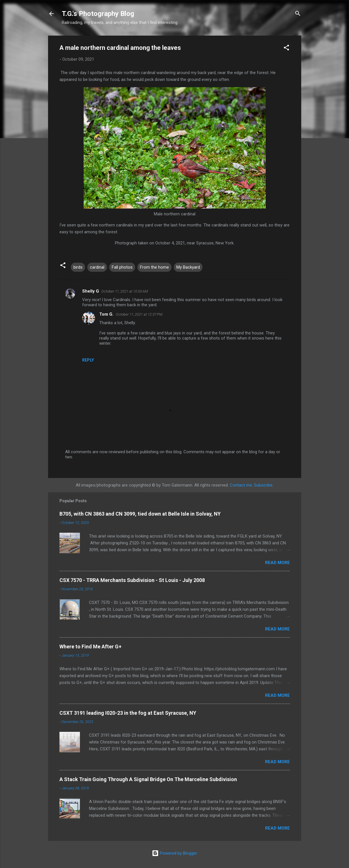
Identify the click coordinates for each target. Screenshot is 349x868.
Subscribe (263, 485)
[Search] (298, 14)
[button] (286, 49)
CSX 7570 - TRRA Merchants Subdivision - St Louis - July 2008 (132, 580)
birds (78, 267)
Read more (277, 563)
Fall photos (122, 267)
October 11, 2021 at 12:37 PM (139, 314)
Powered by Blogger (174, 853)
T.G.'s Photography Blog (98, 14)
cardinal (97, 267)
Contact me (241, 485)
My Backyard (188, 267)
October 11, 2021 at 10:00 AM (125, 291)
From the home (154, 267)
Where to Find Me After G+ (90, 647)
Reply (88, 360)
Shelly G (91, 291)
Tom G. (106, 314)
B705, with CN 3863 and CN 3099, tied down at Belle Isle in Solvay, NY (140, 514)
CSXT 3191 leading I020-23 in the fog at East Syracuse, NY (128, 713)
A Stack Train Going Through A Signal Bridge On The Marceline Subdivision (148, 779)
